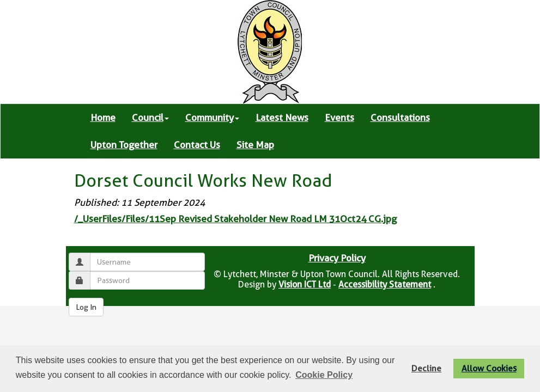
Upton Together (124, 145)
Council (150, 118)
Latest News (282, 118)
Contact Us (197, 145)
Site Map (255, 145)
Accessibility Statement (385, 284)
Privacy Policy (337, 258)
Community (212, 118)
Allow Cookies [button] (489, 368)
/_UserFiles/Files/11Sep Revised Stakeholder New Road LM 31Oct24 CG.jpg (235, 219)
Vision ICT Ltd (305, 284)
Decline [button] (426, 368)
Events (339, 118)
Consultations (400, 118)
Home (103, 118)
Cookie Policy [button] (324, 375)
